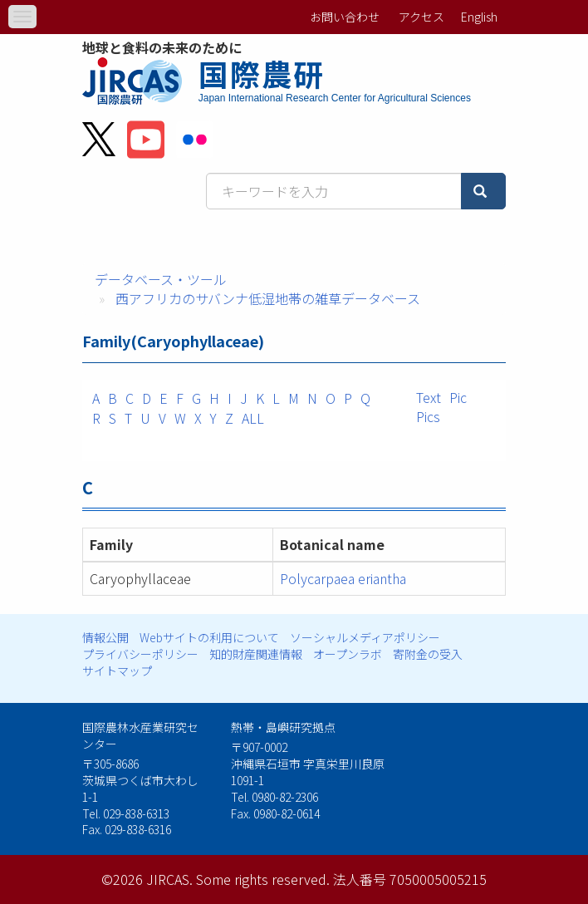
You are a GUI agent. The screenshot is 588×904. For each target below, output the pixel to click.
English (479, 17)
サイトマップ (117, 671)
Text (429, 397)
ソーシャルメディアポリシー (365, 637)
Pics (428, 416)
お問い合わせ (345, 17)
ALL (253, 418)
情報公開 (105, 637)
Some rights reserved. (263, 879)
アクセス (421, 17)
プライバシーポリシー (140, 654)
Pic (458, 397)
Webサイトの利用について (209, 637)
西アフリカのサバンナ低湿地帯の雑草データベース (268, 298)
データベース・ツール (161, 279)
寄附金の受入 (428, 654)
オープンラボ (348, 654)
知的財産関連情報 (256, 654)
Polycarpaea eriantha (343, 578)
